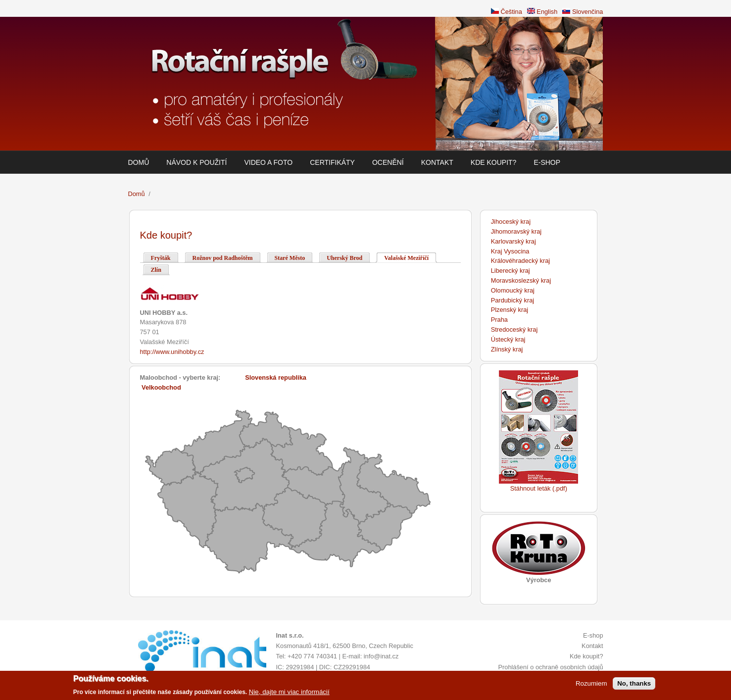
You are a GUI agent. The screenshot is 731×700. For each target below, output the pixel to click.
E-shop (547, 162)
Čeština (507, 12)
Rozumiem (591, 684)
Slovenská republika (276, 377)
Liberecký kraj (511, 271)
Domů (139, 162)
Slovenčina (583, 12)
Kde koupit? (494, 162)
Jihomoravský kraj (516, 231)
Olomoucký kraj (513, 290)
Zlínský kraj (507, 349)
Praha (499, 320)
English (542, 12)
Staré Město (290, 258)
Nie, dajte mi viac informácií (289, 693)
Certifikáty (332, 162)
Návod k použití (196, 162)
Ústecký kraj (508, 339)
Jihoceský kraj (511, 222)
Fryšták (161, 258)
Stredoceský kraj (514, 329)
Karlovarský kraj (513, 241)
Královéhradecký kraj (521, 261)
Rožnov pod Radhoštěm (223, 258)
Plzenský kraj (510, 310)
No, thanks (634, 684)
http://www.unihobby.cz (172, 352)
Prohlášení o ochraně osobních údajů (550, 667)
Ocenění (388, 162)
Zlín (156, 270)
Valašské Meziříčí (411, 257)
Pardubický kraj (512, 300)
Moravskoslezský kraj (521, 280)
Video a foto (268, 162)
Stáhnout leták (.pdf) (539, 488)
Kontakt (437, 162)
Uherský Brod (344, 258)
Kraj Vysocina (510, 251)
